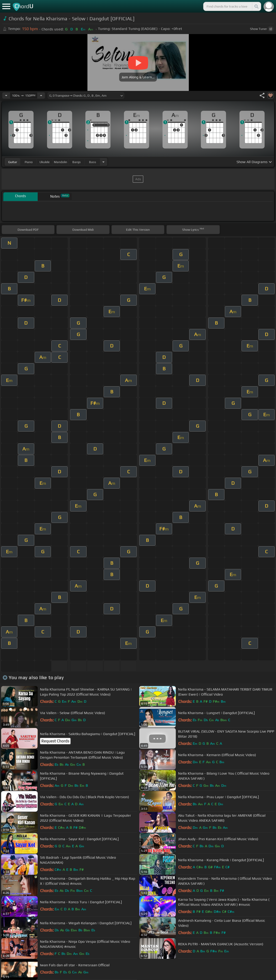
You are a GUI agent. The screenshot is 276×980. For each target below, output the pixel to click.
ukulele (45, 162)
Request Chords (55, 741)
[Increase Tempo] (41, 95)
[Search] (256, 6)
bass (93, 162)
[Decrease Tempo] (6, 95)
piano (29, 162)
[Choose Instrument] (103, 162)
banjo (76, 162)
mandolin (60, 162)
